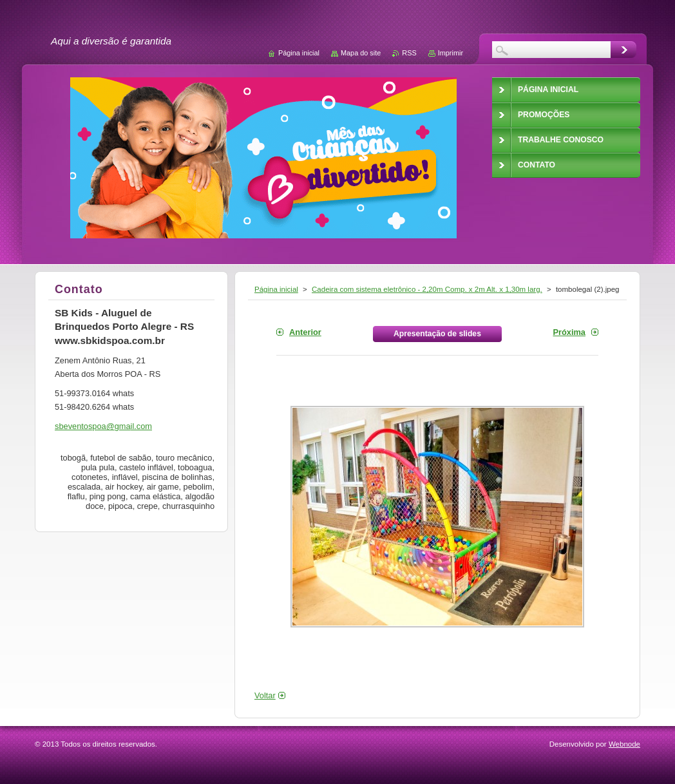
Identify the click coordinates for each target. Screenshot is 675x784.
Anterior (305, 332)
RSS (409, 53)
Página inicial (276, 289)
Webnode (624, 744)
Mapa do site (361, 53)
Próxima (569, 332)
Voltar (265, 695)
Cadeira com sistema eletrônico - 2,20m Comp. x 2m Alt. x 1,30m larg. (427, 289)
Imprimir (451, 53)
